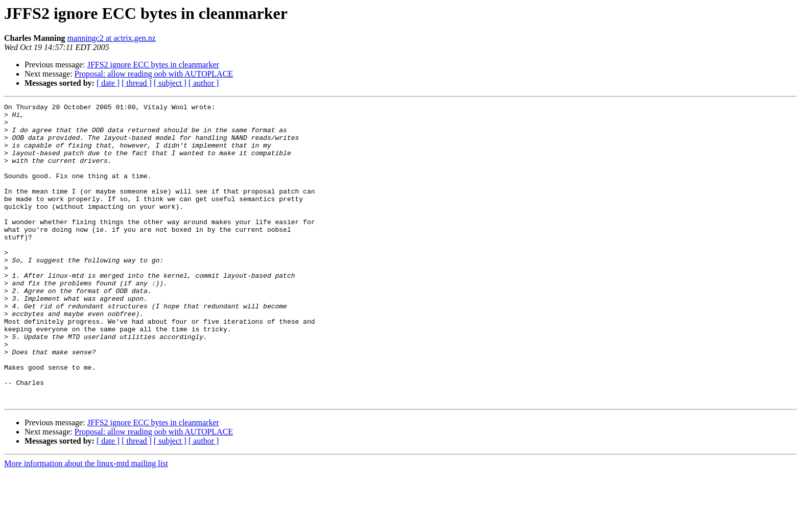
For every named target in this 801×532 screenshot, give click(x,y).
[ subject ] (170, 83)
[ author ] (204, 83)
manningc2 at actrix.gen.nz (112, 38)
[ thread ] (137, 83)
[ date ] (108, 83)
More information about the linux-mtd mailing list (86, 523)
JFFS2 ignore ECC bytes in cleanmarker (153, 65)
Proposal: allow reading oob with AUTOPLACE (154, 74)
